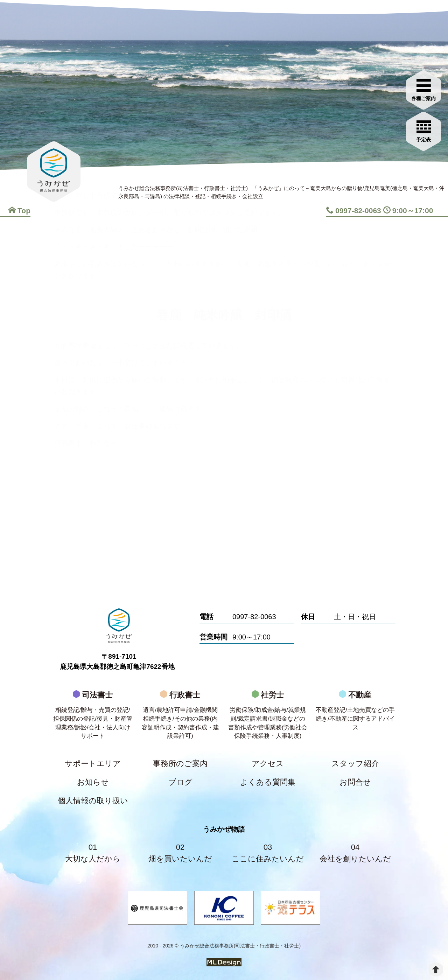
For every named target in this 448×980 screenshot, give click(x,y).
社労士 (268, 717)
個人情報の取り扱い (93, 801)
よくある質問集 (268, 782)
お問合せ (355, 782)
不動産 (355, 713)
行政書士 (180, 717)
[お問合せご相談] (423, 130)
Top (19, 211)
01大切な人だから (93, 853)
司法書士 (93, 717)
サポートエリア (93, 764)
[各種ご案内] (423, 89)
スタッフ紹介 (355, 764)
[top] (436, 969)
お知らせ (93, 782)
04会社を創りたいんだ (355, 853)
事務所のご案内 (180, 764)
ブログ (180, 782)
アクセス (268, 764)
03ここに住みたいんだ (268, 853)
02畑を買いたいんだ (180, 853)
